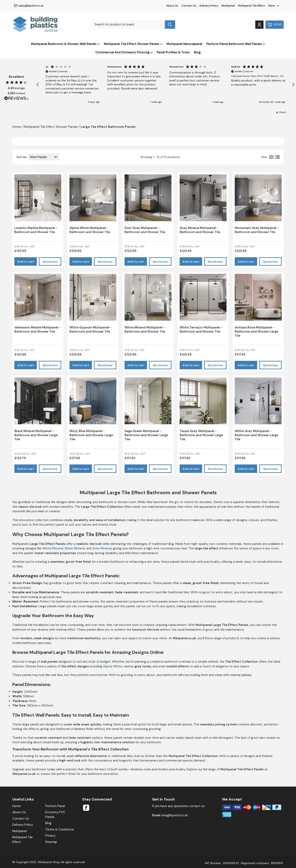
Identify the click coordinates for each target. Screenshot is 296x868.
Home (17, 806)
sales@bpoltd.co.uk (29, 6)
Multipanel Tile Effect (251, 6)
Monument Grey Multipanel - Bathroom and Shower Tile (257, 230)
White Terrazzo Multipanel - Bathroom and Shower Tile (201, 329)
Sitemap (51, 842)
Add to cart (26, 262)
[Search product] (170, 25)
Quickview (50, 262)
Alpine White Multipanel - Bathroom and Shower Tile (90, 230)
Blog (197, 52)
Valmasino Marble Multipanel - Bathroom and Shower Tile (38, 329)
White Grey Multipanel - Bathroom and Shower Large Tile (256, 435)
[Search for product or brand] (128, 25)
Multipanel (228, 6)
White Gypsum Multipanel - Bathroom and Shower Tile (90, 329)
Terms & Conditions (60, 829)
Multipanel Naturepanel (184, 44)
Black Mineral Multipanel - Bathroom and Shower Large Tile (36, 435)
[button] (38, 85)
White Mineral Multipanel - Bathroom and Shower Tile (145, 329)
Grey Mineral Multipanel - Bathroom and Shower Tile (200, 230)
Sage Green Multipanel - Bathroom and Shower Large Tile (146, 435)
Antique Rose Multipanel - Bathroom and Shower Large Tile (256, 332)
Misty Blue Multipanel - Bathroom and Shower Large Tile (91, 435)
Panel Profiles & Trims (173, 52)
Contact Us (189, 6)
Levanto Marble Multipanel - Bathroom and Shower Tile (36, 230)
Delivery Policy (209, 6)
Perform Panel (55, 806)
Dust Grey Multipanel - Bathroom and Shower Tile (145, 230)
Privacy (50, 836)
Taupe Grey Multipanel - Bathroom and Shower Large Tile (201, 435)
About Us (172, 6)
